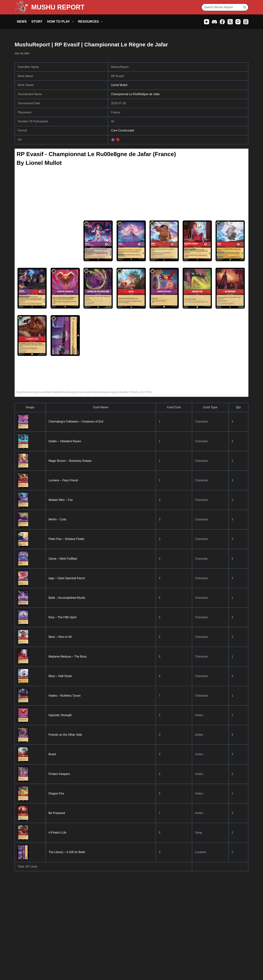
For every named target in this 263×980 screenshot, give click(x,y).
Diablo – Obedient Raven (65, 441)
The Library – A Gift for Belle (67, 852)
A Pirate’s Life (58, 833)
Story (37, 22)
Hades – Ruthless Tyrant (65, 696)
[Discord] (214, 22)
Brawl (52, 754)
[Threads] (246, 22)
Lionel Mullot (119, 85)
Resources (91, 22)
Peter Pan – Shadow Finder (67, 539)
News (22, 22)
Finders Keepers (59, 774)
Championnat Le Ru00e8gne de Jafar (135, 94)
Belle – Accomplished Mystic (67, 598)
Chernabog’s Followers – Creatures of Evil (76, 422)
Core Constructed (122, 130)
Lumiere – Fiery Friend (63, 480)
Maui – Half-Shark (60, 676)
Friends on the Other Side (65, 735)
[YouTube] (207, 22)
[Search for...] (221, 7)
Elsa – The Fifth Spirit (63, 617)
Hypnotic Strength (60, 715)
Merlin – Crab (57, 519)
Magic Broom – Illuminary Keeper (70, 461)
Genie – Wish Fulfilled (63, 559)
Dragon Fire (56, 793)
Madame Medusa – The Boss (68, 657)
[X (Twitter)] (230, 22)
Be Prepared (57, 813)
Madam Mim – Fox (61, 500)
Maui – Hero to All (60, 637)
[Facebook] (222, 22)
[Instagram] (238, 22)
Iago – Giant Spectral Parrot (67, 578)
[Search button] (245, 7)
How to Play (61, 22)
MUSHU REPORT (58, 7)
